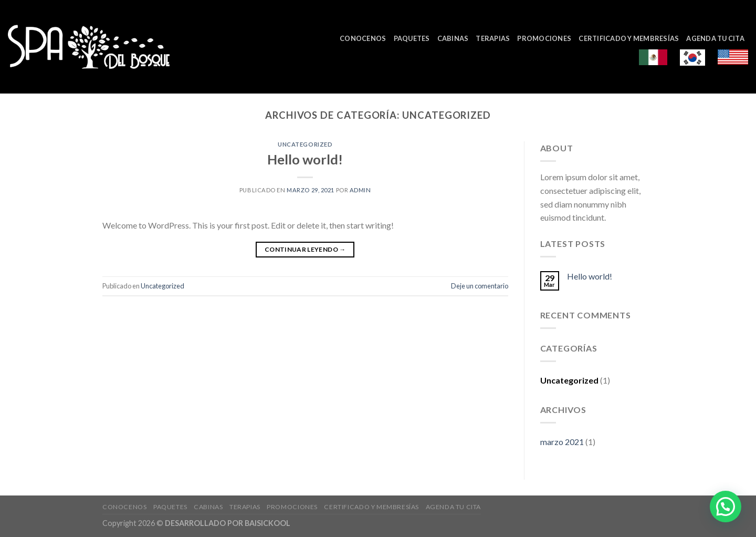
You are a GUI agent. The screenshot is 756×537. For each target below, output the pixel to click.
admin (360, 190)
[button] (726, 507)
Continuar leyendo (305, 249)
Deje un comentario (480, 286)
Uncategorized (305, 144)
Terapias (493, 38)
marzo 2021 (562, 442)
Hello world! (305, 159)
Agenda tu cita (715, 38)
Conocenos (363, 38)
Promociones (544, 38)
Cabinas (453, 38)
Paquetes (412, 38)
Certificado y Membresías (629, 38)
